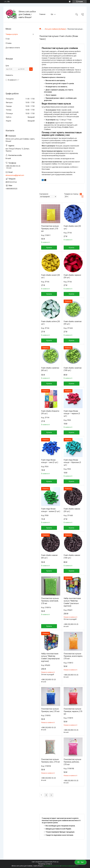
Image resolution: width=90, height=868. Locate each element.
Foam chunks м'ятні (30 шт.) (51, 323)
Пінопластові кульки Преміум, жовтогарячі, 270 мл (73, 656)
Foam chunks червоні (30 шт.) (72, 276)
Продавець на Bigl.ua (45, 864)
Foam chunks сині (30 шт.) (72, 227)
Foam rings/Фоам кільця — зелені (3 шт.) (51, 510)
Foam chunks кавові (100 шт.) (72, 556)
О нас (8, 39)
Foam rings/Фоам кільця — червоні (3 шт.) (72, 414)
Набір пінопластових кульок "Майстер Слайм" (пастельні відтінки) (72, 602)
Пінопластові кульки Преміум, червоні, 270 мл (73, 711)
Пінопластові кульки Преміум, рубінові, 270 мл (72, 762)
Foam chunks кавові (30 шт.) (72, 510)
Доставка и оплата (13, 48)
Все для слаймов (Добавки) (56, 29)
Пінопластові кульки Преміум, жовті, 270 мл (50, 229)
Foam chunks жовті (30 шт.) (51, 276)
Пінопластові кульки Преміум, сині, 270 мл (50, 710)
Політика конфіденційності (70, 866)
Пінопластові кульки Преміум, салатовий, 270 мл (50, 601)
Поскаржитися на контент (52, 866)
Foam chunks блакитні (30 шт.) (50, 412)
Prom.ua (56, 862)
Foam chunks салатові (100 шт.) (73, 369)
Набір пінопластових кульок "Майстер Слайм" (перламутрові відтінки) (50, 657)
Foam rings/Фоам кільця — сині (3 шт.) (50, 461)
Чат (81, 862)
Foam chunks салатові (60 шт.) (50, 369)
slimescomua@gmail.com (15, 175)
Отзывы (9, 43)
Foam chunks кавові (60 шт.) (49, 556)
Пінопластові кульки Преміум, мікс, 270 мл (50, 761)
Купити (49, 248)
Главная (42, 14)
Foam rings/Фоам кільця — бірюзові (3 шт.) (72, 462)
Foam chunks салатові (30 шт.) (73, 323)
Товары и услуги (12, 34)
